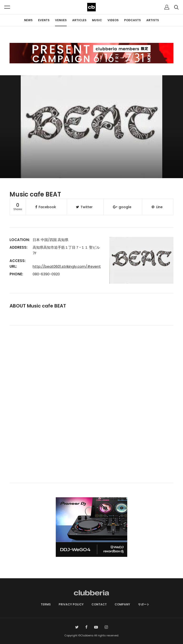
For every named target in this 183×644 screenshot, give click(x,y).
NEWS (28, 20)
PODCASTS (132, 20)
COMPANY (122, 604)
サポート (144, 604)
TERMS (46, 604)
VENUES (61, 20)
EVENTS (44, 20)
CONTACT (99, 604)
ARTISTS (153, 20)
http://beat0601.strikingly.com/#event (67, 266)
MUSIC (97, 20)
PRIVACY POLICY (71, 604)
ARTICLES (79, 20)
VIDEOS (113, 20)
